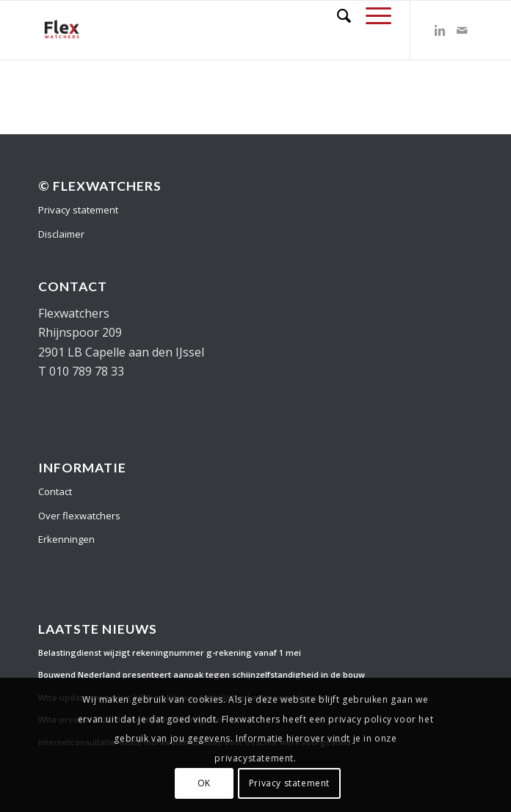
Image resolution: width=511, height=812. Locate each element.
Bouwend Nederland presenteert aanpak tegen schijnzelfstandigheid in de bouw (202, 674)
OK (204, 783)
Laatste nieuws (98, 629)
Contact (55, 491)
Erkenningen (66, 539)
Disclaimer (61, 234)
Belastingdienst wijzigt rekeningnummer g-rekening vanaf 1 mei (170, 652)
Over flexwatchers (79, 516)
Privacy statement (78, 210)
